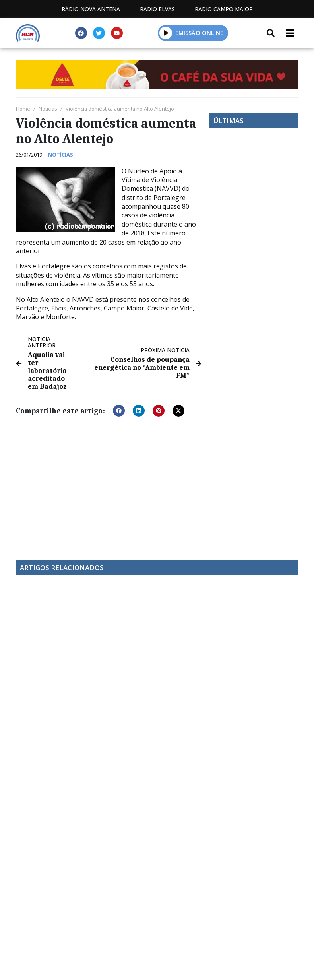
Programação (170, 929)
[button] (166, 33)
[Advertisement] (109, 487)
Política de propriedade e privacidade (157, 938)
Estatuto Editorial (95, 929)
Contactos (232, 929)
